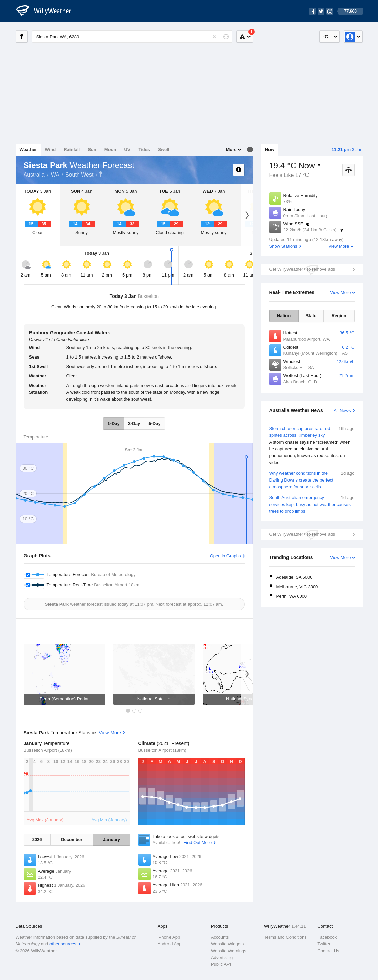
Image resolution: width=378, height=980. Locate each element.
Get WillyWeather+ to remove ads (302, 269)
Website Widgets (227, 944)
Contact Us (328, 951)
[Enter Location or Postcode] (132, 37)
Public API (221, 964)
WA (55, 175)
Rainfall (72, 150)
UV (127, 150)
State (311, 316)
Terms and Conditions (285, 937)
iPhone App (169, 937)
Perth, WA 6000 (292, 596)
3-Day (134, 423)
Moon (110, 150)
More (231, 150)
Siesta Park (101, 174)
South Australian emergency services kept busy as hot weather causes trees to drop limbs (312, 504)
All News (342, 411)
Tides (144, 150)
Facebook (327, 937)
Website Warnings (229, 951)
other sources (63, 944)
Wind (51, 150)
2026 (37, 840)
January (112, 840)
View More (339, 246)
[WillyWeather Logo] (47, 11)
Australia (34, 175)
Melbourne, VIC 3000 (297, 587)
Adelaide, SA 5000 (294, 577)
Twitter (324, 944)
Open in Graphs (225, 556)
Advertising (222, 957)
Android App (170, 944)
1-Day (113, 423)
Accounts (220, 937)
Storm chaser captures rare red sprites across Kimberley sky (312, 446)
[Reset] (214, 37)
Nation (284, 316)
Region (339, 316)
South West (79, 175)
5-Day (154, 423)
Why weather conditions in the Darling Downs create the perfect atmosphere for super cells (312, 480)
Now (270, 150)
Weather (28, 150)
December (72, 840)
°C (326, 36)
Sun (92, 150)
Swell (164, 150)
